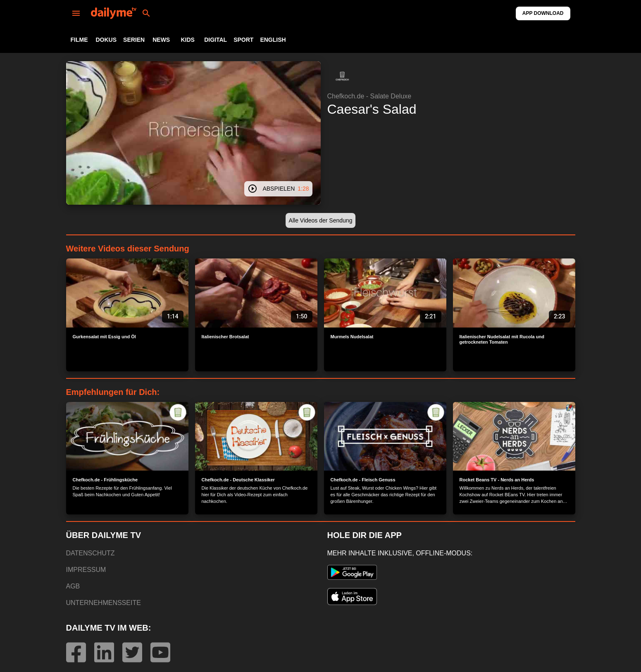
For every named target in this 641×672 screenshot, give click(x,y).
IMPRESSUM (86, 570)
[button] (342, 76)
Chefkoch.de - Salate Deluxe (369, 96)
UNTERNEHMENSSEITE (104, 603)
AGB (73, 586)
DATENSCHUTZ (91, 553)
